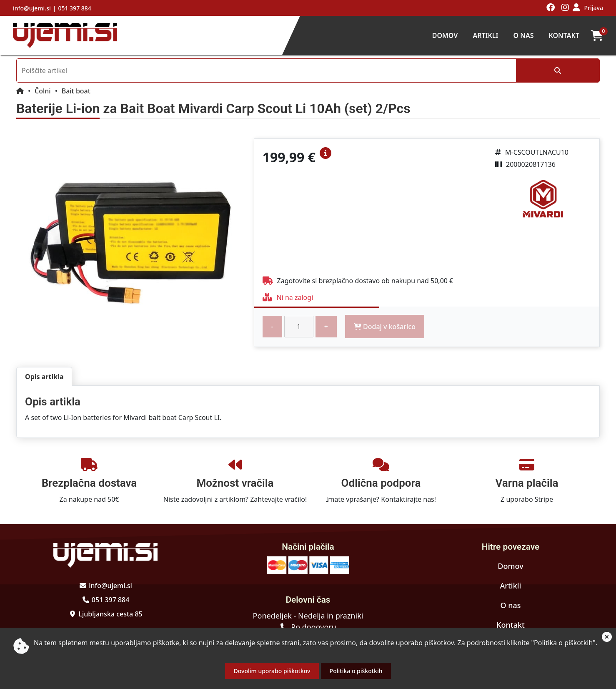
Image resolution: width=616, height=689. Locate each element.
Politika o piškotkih (356, 671)
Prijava (594, 8)
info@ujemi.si (32, 8)
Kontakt (564, 35)
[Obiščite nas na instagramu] (565, 8)
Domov (445, 35)
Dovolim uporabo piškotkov (272, 671)
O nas (523, 35)
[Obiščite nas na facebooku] (551, 8)
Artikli (485, 35)
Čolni (43, 91)
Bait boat (76, 91)
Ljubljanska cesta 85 (110, 614)
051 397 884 (74, 8)
